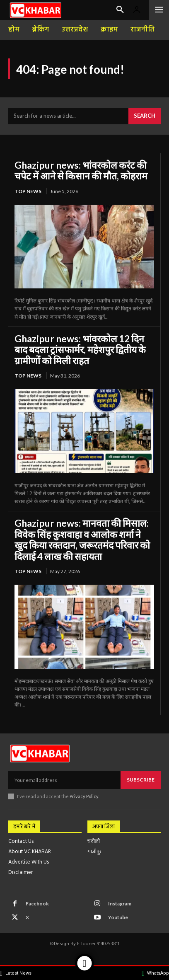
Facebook (37, 904)
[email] (64, 780)
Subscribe (141, 780)
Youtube (118, 917)
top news (28, 191)
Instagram (120, 904)
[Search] (145, 116)
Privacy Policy (84, 796)
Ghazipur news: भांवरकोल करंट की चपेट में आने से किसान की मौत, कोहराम (81, 170)
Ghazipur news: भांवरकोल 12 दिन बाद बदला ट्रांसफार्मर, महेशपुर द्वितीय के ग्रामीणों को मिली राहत (80, 350)
